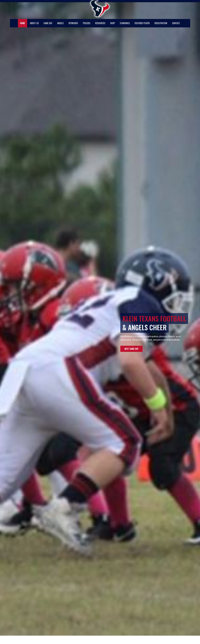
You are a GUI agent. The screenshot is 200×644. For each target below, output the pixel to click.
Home (23, 23)
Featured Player (142, 23)
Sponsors (73, 23)
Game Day (48, 23)
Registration (161, 23)
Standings (125, 23)
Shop (113, 23)
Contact (176, 23)
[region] (100, 318)
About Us (34, 23)
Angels (60, 23)
